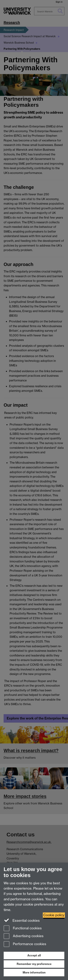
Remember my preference (34, 964)
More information (34, 972)
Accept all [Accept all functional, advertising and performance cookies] (34, 955)
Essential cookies (22, 920)
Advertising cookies (24, 936)
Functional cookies (23, 929)
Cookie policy (54, 915)
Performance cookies (25, 944)
